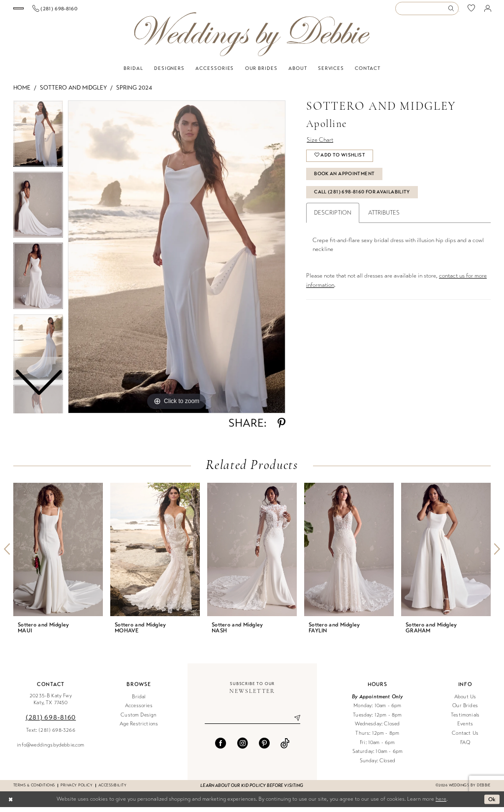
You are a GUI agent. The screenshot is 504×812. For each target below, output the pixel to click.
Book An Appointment (344, 179)
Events (465, 729)
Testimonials (465, 720)
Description (333, 218)
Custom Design (139, 720)
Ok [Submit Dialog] (492, 804)
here (441, 804)
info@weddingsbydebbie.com (50, 750)
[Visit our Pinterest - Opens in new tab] (264, 748)
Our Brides (465, 710)
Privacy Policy (77, 790)
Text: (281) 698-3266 (50, 735)
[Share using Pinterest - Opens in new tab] (282, 428)
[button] (488, 11)
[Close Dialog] (11, 804)
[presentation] (58, 554)
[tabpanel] (177, 262)
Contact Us (465, 738)
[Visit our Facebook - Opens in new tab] (220, 748)
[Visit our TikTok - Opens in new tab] (285, 748)
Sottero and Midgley (73, 93)
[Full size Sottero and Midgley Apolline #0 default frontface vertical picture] (177, 262)
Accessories (139, 710)
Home (22, 93)
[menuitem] (49, 11)
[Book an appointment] (49, 11)
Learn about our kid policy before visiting (252, 790)
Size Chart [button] (320, 145)
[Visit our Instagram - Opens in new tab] (243, 748)
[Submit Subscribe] (293, 723)
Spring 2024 (134, 93)
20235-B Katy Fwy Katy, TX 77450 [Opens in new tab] (51, 704)
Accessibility (112, 790)
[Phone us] (117, 11)
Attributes (384, 218)
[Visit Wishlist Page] (472, 11)
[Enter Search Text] (427, 11)
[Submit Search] (453, 11)
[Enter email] (252, 723)
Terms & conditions (34, 790)
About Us (465, 702)
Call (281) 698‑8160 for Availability (362, 197)
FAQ (465, 747)
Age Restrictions (139, 729)
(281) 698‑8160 (51, 722)
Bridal (139, 702)
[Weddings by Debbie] (252, 39)
